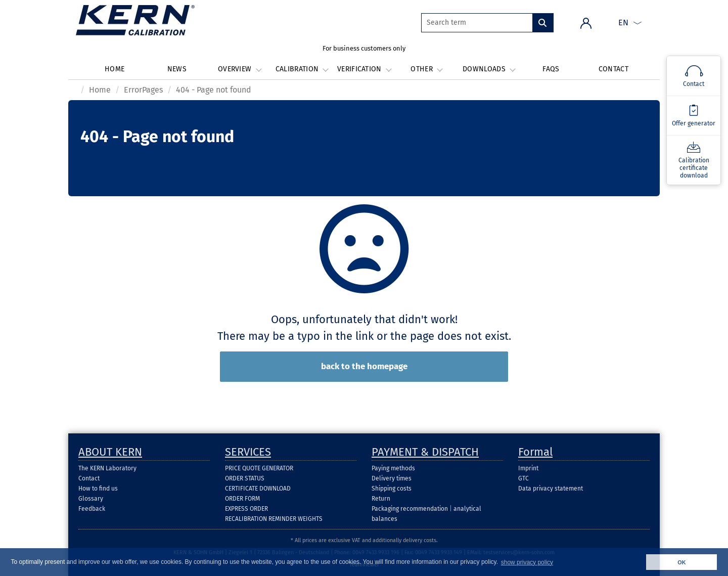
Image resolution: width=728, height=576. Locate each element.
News (177, 69)
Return (381, 499)
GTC (524, 478)
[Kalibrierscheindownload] (694, 160)
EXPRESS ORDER (246, 509)
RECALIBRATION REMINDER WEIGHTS (274, 519)
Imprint (528, 468)
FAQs (551, 69)
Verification (364, 69)
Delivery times (392, 478)
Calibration (302, 69)
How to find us (98, 489)
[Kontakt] (694, 76)
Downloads (489, 69)
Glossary (91, 499)
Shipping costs (392, 489)
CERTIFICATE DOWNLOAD (258, 489)
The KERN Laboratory (107, 468)
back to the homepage (364, 366)
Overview (239, 69)
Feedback (92, 509)
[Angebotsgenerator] (694, 115)
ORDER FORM (242, 499)
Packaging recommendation (410, 509)
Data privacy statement (551, 489)
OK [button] (681, 562)
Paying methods (393, 468)
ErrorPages (143, 90)
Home (115, 69)
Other (426, 69)
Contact (613, 69)
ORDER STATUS (245, 478)
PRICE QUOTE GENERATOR (259, 468)
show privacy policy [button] (527, 562)
